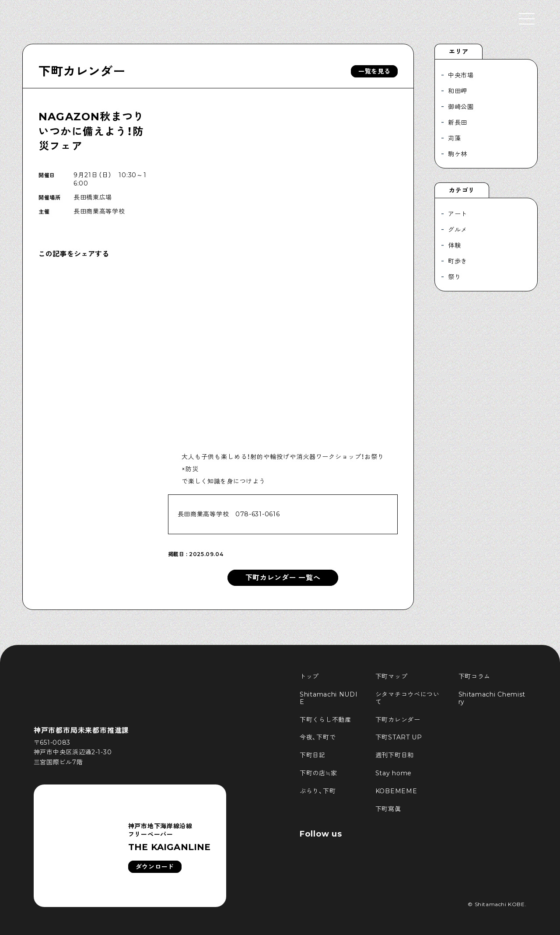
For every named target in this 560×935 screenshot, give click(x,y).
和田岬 (458, 91)
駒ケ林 (458, 154)
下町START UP (399, 737)
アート (458, 214)
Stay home (394, 773)
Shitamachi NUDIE (329, 698)
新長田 (458, 123)
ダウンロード (155, 867)
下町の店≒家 (318, 773)
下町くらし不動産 (325, 720)
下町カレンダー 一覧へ (283, 578)
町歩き (458, 261)
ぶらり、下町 (318, 791)
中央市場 (461, 75)
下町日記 (313, 755)
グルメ (458, 230)
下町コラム (475, 676)
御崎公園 (461, 107)
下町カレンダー (82, 71)
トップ (309, 676)
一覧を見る (374, 71)
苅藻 (454, 138)
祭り (454, 277)
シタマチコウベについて (408, 698)
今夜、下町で (318, 737)
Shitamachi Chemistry (492, 698)
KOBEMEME (396, 791)
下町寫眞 (388, 809)
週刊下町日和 (395, 755)
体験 (454, 245)
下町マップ (392, 676)
